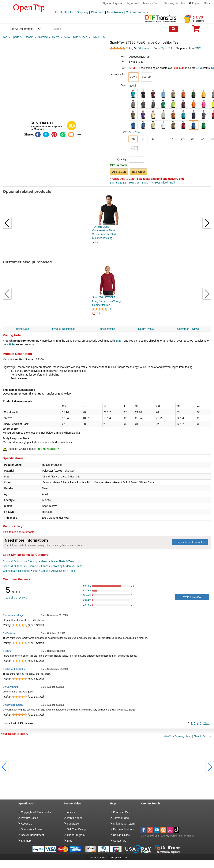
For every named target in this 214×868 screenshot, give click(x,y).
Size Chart (135, 132)
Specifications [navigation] (107, 329)
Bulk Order (139, 172)
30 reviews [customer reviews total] (144, 48)
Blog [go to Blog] (70, 841)
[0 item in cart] (196, 30)
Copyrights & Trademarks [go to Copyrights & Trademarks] (36, 812)
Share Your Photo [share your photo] (32, 829)
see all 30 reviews (16, 598)
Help (184, 3)
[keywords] (110, 29)
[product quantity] (137, 159)
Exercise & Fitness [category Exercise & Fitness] (39, 566)
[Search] (174, 29)
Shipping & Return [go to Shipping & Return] (124, 824)
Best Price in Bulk (164, 183)
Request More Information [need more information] (190, 542)
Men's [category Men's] (44, 561)
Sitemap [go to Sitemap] (26, 841)
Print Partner (75, 818)
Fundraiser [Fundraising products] (73, 824)
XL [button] (173, 139)
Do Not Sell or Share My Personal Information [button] (167, 836)
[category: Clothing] (43, 37)
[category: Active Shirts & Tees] (75, 37)
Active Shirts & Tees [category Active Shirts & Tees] (62, 561)
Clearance (97, 12)
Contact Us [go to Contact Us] (120, 841)
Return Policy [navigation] (146, 329)
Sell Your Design (77, 829)
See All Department (21, 29)
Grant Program (76, 835)
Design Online (122, 835)
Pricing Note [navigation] (22, 329)
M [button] (153, 139)
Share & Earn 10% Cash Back (129, 183)
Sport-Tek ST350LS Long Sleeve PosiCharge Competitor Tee (107, 301)
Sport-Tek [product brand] (167, 48)
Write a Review (192, 597)
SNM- (119, 341)
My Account (134, 3)
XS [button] (133, 139)
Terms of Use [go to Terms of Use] (121, 818)
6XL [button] (133, 149)
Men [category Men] (36, 571)
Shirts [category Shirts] (79, 566)
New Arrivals (115, 12)
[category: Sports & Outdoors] (23, 37)
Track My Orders (152, 3)
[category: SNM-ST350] (99, 37)
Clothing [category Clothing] (33, 561)
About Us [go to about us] (27, 824)
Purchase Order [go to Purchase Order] (123, 812)
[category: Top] (5, 37)
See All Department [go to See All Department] (33, 835)
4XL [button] (204, 139)
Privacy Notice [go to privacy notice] (30, 818)
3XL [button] (194, 139)
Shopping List (171, 3)
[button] (200, 3)
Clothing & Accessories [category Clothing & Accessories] (16, 571)
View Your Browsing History (178, 736)
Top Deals (61, 12)
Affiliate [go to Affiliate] (71, 812)
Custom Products (137, 12)
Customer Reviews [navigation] (188, 329)
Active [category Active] (45, 571)
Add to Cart (119, 172)
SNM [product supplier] (198, 48)
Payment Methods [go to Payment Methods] (124, 829)
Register (118, 3)
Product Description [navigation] (64, 329)
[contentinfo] (29, 8)
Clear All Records (202, 736)
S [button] (143, 139)
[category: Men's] (56, 37)
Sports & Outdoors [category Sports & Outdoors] (14, 561)
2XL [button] (184, 139)
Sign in (107, 3)
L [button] (163, 139)
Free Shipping (79, 12)
